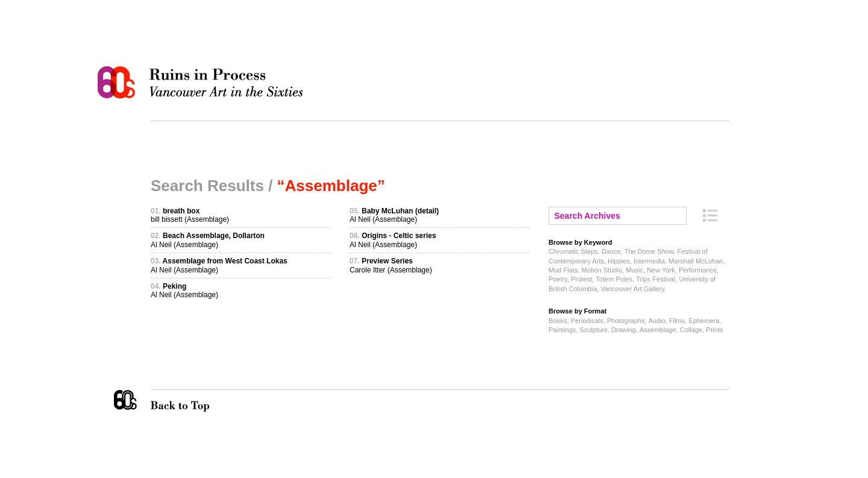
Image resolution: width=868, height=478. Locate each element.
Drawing (623, 330)
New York (661, 270)
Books (558, 321)
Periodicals (587, 321)
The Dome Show (649, 251)
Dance (611, 251)
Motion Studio (602, 270)
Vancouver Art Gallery (632, 289)
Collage (691, 330)
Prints (714, 330)
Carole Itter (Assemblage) (391, 265)
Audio (657, 321)
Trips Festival (656, 279)
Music (634, 270)
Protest (581, 279)
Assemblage (658, 330)
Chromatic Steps (573, 251)
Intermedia (649, 261)
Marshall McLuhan (696, 261)
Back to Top (204, 401)
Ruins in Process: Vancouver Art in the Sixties (203, 83)
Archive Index (710, 215)
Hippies (619, 261)
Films (677, 321)
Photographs (626, 321)
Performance (698, 270)
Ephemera (704, 321)
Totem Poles (614, 279)
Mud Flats (563, 270)
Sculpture (594, 330)
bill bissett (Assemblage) (190, 215)
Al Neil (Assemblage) (208, 240)
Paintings (562, 330)
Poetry (558, 279)
